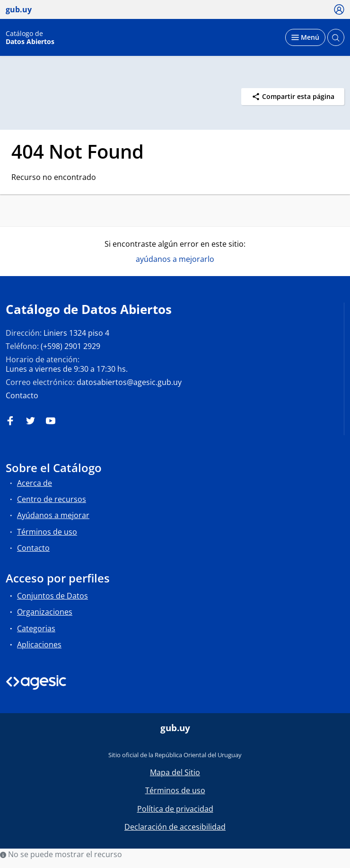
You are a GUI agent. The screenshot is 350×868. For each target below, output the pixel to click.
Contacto (22, 395)
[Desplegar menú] (305, 37)
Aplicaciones (39, 644)
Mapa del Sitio (175, 772)
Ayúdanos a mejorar (53, 515)
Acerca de (35, 483)
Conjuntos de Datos (52, 596)
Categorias (36, 628)
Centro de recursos (52, 499)
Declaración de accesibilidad (175, 827)
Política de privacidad (175, 809)
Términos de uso (47, 532)
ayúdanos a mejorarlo (175, 259)
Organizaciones (45, 612)
